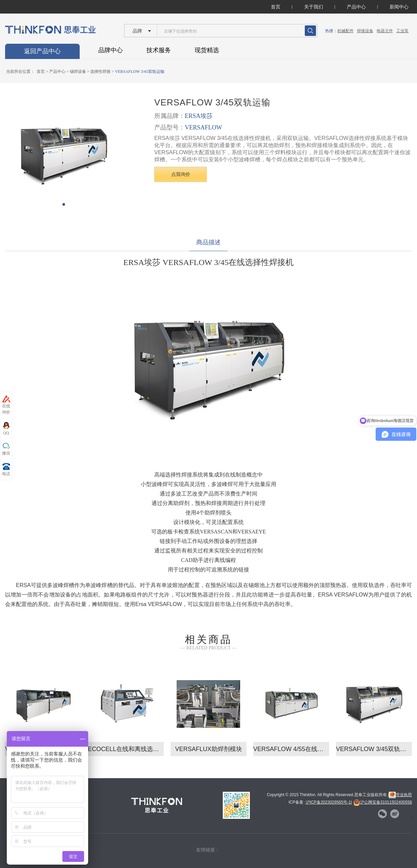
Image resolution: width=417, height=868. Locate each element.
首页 (276, 7)
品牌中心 (111, 50)
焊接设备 (365, 31)
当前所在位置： (20, 72)
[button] (64, 204)
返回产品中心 (42, 51)
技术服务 (159, 50)
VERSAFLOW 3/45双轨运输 (140, 72)
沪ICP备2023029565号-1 (328, 802)
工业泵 (402, 31)
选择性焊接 (100, 72)
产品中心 (356, 7)
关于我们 (314, 7)
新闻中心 (399, 7)
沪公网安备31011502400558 (383, 802)
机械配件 (345, 31)
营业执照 (400, 795)
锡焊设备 (78, 72)
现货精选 (207, 50)
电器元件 (385, 31)
